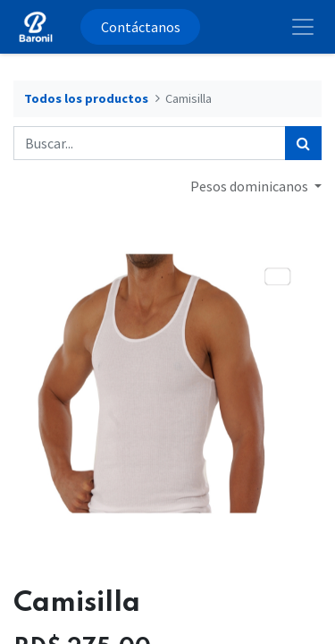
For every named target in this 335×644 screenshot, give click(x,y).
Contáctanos (141, 27)
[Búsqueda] (303, 143)
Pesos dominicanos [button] (251, 186)
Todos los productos (86, 98)
